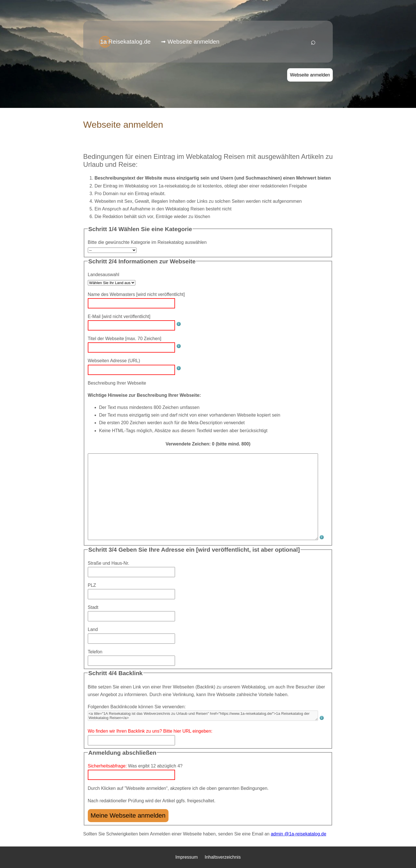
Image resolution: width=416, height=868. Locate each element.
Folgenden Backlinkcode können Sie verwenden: (137, 707)
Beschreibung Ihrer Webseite (117, 383)
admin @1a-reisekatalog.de (298, 834)
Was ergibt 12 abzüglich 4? (135, 766)
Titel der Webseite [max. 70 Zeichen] (125, 339)
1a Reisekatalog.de (125, 41)
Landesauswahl (104, 275)
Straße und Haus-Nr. (109, 563)
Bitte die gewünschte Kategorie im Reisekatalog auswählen (147, 242)
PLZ (92, 585)
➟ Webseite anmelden (190, 41)
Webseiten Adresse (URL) (114, 361)
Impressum (186, 857)
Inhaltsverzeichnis (223, 857)
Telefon (95, 652)
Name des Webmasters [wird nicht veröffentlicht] (136, 294)
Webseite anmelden (310, 75)
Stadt (93, 607)
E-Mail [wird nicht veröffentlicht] (119, 316)
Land (93, 629)
